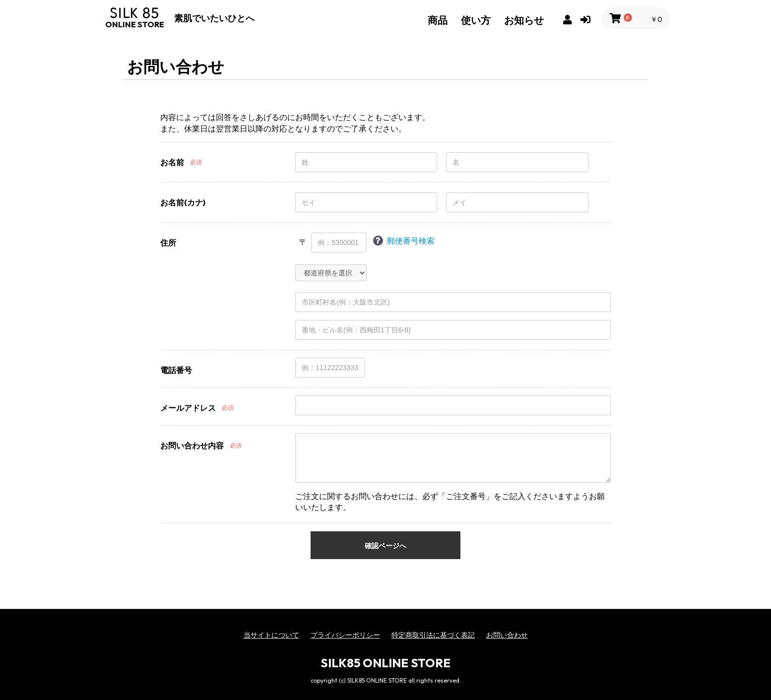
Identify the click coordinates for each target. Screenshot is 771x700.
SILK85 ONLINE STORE (385, 663)
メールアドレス (188, 408)
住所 (168, 243)
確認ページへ (385, 546)
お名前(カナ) (183, 202)
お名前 (172, 162)
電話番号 (176, 370)
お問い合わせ (507, 635)
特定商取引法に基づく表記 (433, 635)
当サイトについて (271, 635)
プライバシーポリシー (345, 635)
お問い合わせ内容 (192, 445)
